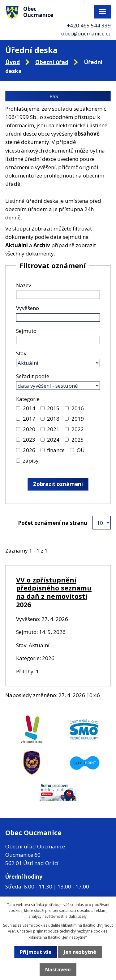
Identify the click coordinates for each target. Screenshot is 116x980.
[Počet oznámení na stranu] (102, 523)
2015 (53, 408)
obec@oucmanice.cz (86, 33)
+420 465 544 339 (89, 25)
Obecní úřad (52, 62)
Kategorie (28, 399)
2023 (29, 440)
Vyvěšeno (28, 308)
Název (24, 285)
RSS (79, 96)
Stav (21, 353)
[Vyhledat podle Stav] (58, 363)
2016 (78, 408)
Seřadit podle (33, 376)
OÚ (81, 450)
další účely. (78, 916)
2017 (29, 419)
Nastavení (58, 970)
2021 (53, 429)
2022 (78, 429)
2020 (29, 429)
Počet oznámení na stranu (53, 523)
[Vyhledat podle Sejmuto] (58, 340)
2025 (78, 440)
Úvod (13, 62)
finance (56, 450)
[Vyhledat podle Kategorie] (18, 408)
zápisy (31, 461)
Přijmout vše (36, 952)
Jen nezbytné (80, 952)
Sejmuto (26, 331)
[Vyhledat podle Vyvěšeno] (58, 318)
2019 (78, 419)
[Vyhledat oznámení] (58, 484)
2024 (53, 440)
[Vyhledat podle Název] (58, 295)
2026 (29, 450)
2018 (53, 419)
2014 (29, 408)
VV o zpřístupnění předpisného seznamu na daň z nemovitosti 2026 (54, 592)
